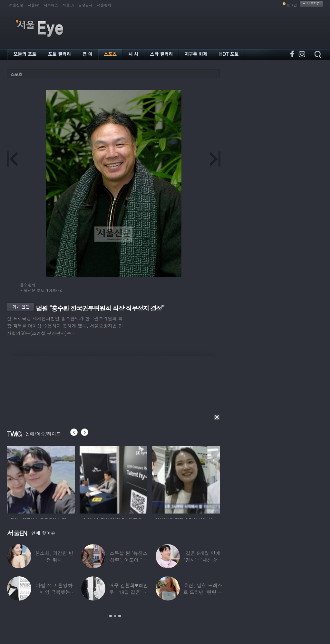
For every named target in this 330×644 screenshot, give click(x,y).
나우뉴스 (51, 5)
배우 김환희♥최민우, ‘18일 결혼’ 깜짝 (129, 592)
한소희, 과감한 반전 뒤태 (54, 556)
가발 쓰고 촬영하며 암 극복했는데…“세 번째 (54, 592)
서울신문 (16, 5)
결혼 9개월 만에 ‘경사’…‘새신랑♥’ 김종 (203, 560)
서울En (68, 5)
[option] (41, 479)
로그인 (292, 5)
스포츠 (16, 74)
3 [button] (120, 616)
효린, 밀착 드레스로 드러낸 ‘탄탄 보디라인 (203, 592)
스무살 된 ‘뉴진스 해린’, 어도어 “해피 (129, 560)
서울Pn (34, 5)
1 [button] (111, 616)
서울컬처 (104, 5)
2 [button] (115, 616)
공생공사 (85, 5)
